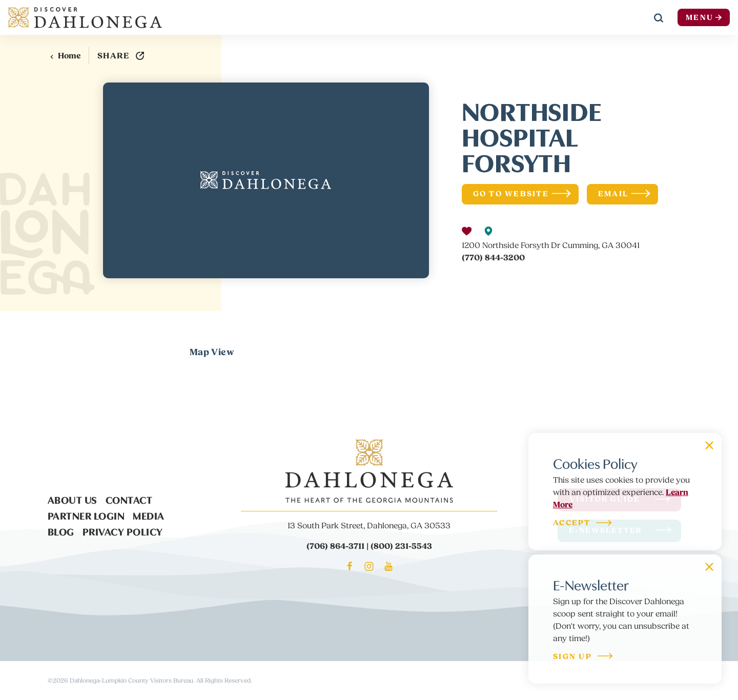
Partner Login (86, 515)
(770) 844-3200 (493, 258)
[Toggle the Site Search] (659, 17)
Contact (129, 499)
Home (65, 56)
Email (624, 194)
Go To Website (522, 194)
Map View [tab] (212, 352)
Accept (583, 523)
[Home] (85, 17)
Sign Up (583, 657)
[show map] (488, 231)
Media (149, 515)
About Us (73, 499)
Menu (704, 18)
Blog (61, 531)
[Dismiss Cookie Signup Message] (709, 445)
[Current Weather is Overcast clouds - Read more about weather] (623, 18)
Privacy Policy (123, 531)
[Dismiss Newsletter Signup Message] (709, 567)
